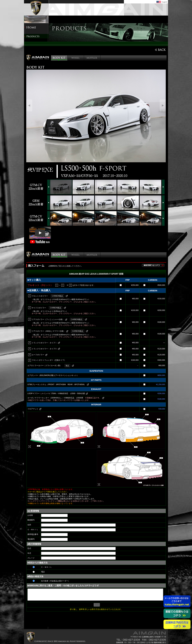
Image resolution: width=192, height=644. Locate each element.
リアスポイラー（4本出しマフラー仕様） (48, 331)
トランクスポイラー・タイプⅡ (44, 349)
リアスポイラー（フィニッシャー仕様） (48, 319)
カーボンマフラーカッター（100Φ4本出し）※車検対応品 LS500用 (64, 398)
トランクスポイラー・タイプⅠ (44, 343)
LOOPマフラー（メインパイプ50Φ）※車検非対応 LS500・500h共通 (56, 393)
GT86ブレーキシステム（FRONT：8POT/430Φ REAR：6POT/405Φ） (57, 385)
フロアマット (33, 409)
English (164, 2)
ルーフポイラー (38, 355)
